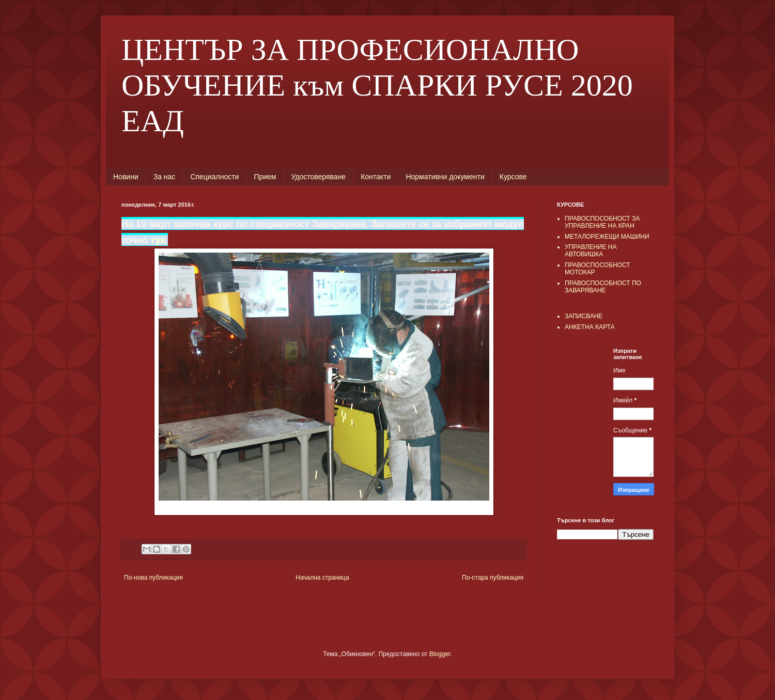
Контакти (376, 177)
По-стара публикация (493, 578)
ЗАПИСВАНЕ (584, 316)
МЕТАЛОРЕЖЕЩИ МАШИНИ (607, 237)
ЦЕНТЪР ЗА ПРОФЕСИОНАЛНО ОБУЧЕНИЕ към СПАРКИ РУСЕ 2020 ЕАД (377, 85)
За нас (165, 177)
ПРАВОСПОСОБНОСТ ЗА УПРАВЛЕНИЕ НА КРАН (602, 222)
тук (158, 240)
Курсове (513, 177)
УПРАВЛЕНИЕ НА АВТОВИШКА (591, 251)
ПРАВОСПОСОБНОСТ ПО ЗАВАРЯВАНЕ (603, 287)
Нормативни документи (445, 177)
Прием (265, 177)
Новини (126, 177)
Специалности (214, 177)
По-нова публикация (153, 578)
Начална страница (322, 578)
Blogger (440, 654)
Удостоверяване (319, 177)
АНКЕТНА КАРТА (590, 327)
